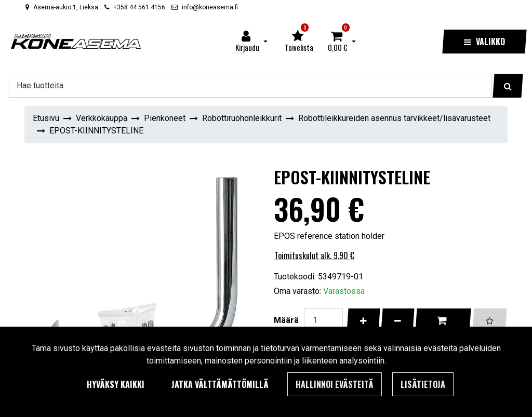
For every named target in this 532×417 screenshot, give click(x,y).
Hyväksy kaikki (116, 384)
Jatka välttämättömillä (220, 384)
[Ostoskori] (338, 42)
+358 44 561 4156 (139, 7)
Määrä (286, 320)
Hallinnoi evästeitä (335, 384)
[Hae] (250, 86)
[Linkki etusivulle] (76, 41)
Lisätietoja (423, 384)
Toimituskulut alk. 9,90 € (314, 255)
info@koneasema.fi (210, 7)
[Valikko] (484, 42)
